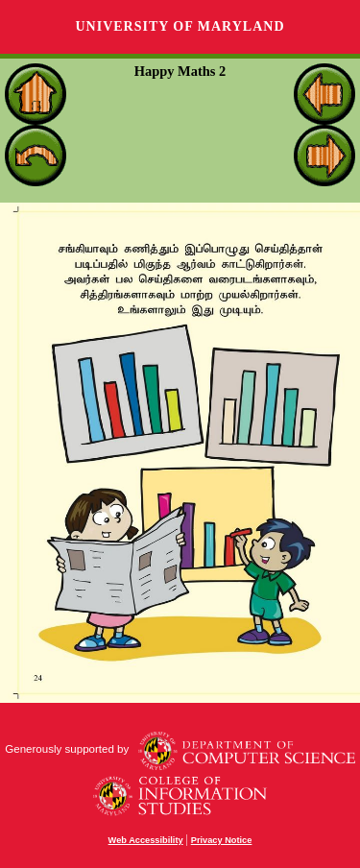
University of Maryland (180, 26)
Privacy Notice (222, 840)
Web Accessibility (146, 840)
